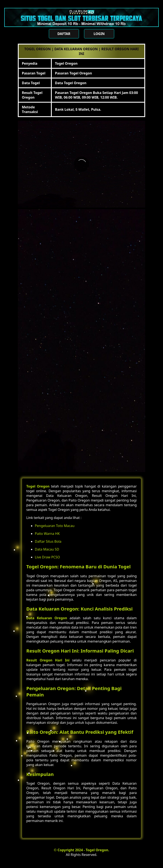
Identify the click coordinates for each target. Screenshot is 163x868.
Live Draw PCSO (47, 557)
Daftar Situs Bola (48, 541)
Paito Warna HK (47, 534)
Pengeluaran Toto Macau (55, 526)
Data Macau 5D (47, 549)
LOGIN (99, 34)
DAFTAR (64, 34)
